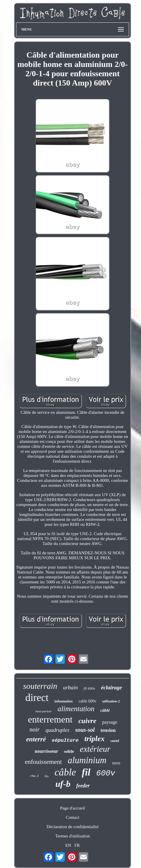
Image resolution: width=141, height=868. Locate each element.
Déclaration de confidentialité (72, 827)
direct (37, 698)
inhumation (63, 701)
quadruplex (58, 730)
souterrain (40, 686)
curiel (115, 741)
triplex (94, 739)
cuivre (87, 721)
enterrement (50, 719)
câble (65, 772)
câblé (105, 710)
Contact (73, 817)
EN (68, 845)
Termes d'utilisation (73, 836)
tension (108, 730)
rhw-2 (34, 776)
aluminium (87, 760)
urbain (70, 687)
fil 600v (89, 688)
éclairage (112, 687)
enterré (36, 739)
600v (106, 773)
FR (77, 845)
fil (86, 772)
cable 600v (87, 701)
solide (69, 751)
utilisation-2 (111, 701)
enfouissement (43, 762)
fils (47, 776)
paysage (110, 722)
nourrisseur (46, 751)
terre (116, 763)
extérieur (95, 749)
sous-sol (85, 730)
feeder (83, 786)
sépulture (65, 740)
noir (35, 729)
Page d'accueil (73, 808)
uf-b (63, 784)
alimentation (76, 709)
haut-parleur (43, 711)
